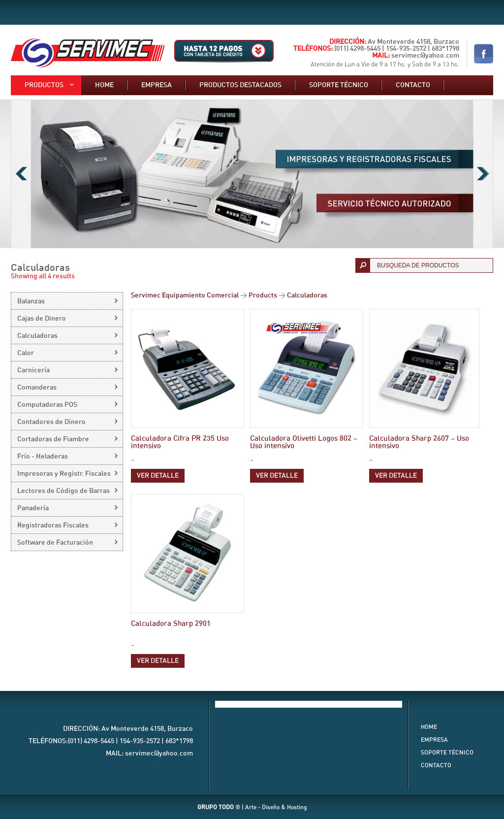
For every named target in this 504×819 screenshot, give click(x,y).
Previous (21, 174)
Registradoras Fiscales (53, 525)
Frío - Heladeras (43, 457)
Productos (44, 85)
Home (104, 85)
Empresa (157, 85)
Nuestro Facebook (484, 54)
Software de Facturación (55, 543)
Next (483, 174)
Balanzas (31, 301)
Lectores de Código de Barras (63, 491)
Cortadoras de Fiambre (53, 439)
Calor (26, 353)
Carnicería (33, 370)
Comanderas (37, 388)
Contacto (413, 85)
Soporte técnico (339, 85)
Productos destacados (240, 85)
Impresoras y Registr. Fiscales (64, 474)
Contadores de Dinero (51, 422)
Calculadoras (37, 336)
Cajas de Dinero (42, 319)
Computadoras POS (47, 405)
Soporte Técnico (447, 753)
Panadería (33, 508)
